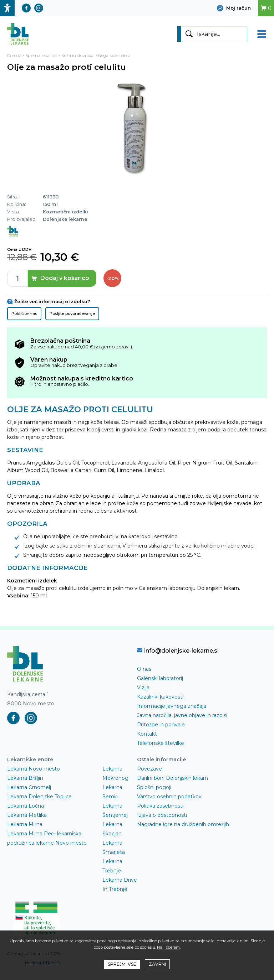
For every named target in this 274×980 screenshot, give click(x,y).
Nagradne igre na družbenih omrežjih (183, 824)
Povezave (149, 769)
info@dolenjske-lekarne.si (178, 650)
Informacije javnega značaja (172, 706)
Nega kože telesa (114, 56)
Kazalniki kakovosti (160, 697)
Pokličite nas (24, 313)
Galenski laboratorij (160, 678)
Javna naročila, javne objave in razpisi (182, 715)
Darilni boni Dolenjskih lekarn (172, 778)
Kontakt (147, 734)
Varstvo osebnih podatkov (169, 797)
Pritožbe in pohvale (161, 725)
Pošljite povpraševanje (72, 313)
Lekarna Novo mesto (34, 769)
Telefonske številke (161, 743)
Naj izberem (168, 947)
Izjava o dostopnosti (162, 815)
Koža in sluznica (77, 56)
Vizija (143, 688)
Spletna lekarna (41, 56)
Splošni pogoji (154, 787)
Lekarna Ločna (26, 806)
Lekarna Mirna (25, 824)
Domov (14, 56)
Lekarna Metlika (27, 815)
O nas (144, 669)
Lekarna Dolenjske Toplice (39, 797)
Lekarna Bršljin (25, 778)
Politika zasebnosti (160, 806)
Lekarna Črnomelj (29, 787)
